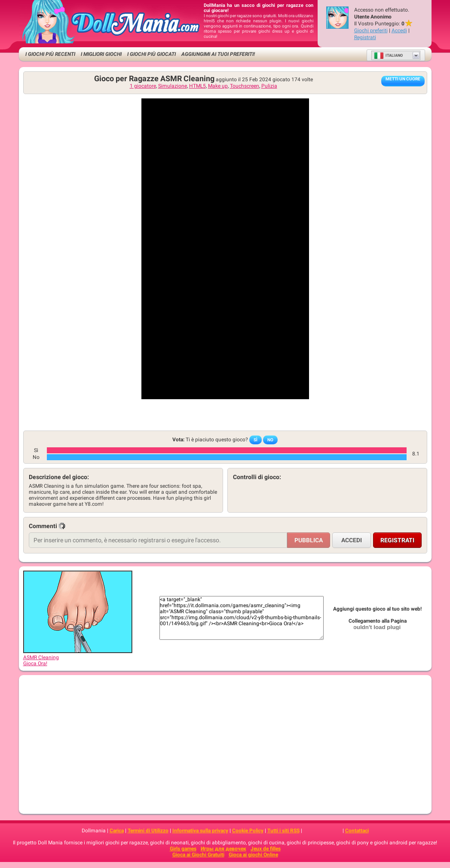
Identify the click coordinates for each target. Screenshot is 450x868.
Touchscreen (245, 86)
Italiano (388, 55)
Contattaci (357, 831)
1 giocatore (143, 86)
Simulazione (173, 86)
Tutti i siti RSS (283, 831)
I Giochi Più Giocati (152, 54)
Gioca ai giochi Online (253, 855)
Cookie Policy (248, 831)
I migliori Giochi (101, 54)
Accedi (399, 31)
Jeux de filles (266, 849)
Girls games (183, 849)
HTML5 (197, 86)
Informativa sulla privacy (200, 831)
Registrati (365, 37)
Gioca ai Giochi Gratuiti (198, 855)
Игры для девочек (223, 849)
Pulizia (269, 86)
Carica (117, 831)
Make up (218, 86)
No (270, 440)
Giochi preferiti (371, 31)
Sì (256, 440)
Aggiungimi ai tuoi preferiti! (218, 54)
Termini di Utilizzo (148, 831)
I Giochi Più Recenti (50, 54)
